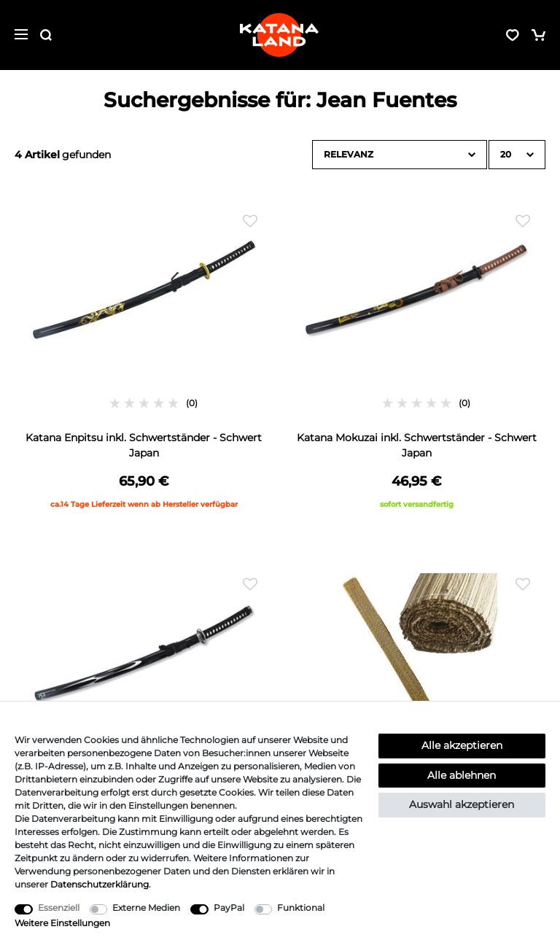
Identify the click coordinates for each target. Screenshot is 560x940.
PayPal (229, 908)
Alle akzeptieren (462, 745)
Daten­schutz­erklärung (100, 884)
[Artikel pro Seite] (517, 155)
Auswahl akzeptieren (462, 804)
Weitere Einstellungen (62, 923)
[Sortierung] (400, 155)
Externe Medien (146, 908)
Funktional (301, 908)
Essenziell (59, 908)
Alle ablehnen (462, 775)
